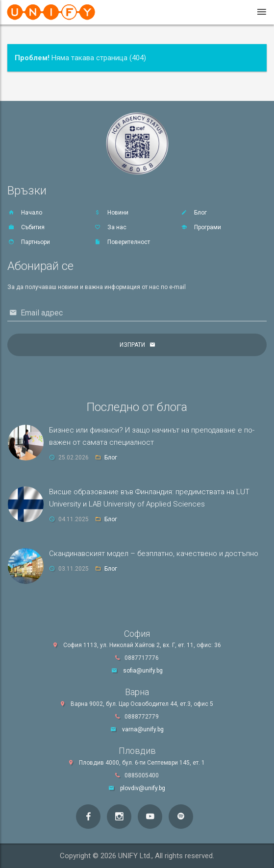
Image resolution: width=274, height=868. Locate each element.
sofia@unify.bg (143, 671)
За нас (110, 227)
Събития (26, 227)
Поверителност (122, 242)
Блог (194, 213)
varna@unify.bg (143, 729)
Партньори (29, 242)
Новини (111, 213)
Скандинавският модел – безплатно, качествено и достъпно (154, 554)
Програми (201, 227)
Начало (25, 213)
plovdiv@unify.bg (143, 788)
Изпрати (132, 345)
